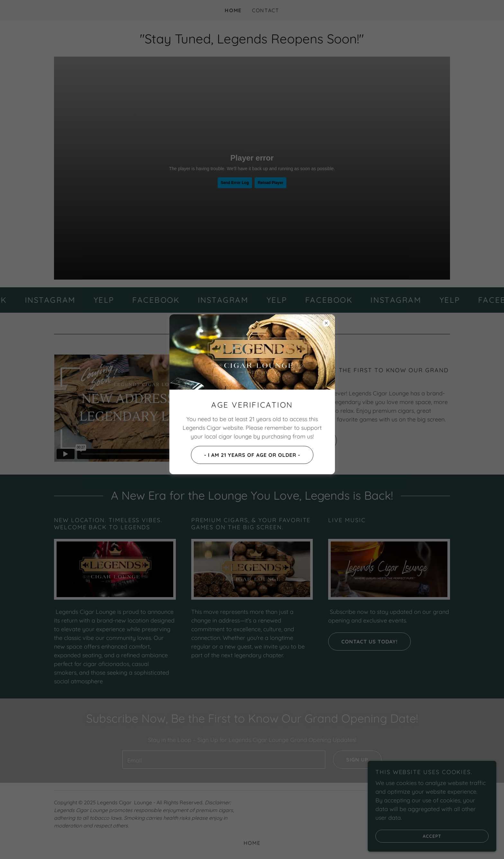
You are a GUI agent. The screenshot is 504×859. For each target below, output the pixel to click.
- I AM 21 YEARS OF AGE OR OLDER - (246, 455)
